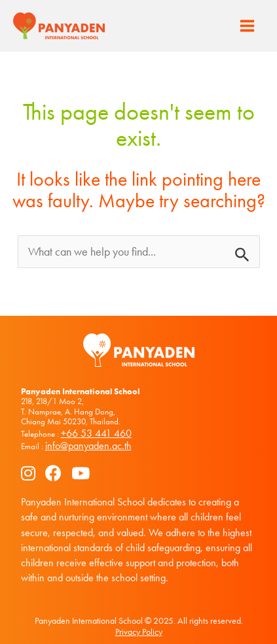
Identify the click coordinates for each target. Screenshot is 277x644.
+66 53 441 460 (96, 433)
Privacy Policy (139, 632)
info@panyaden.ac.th (88, 446)
